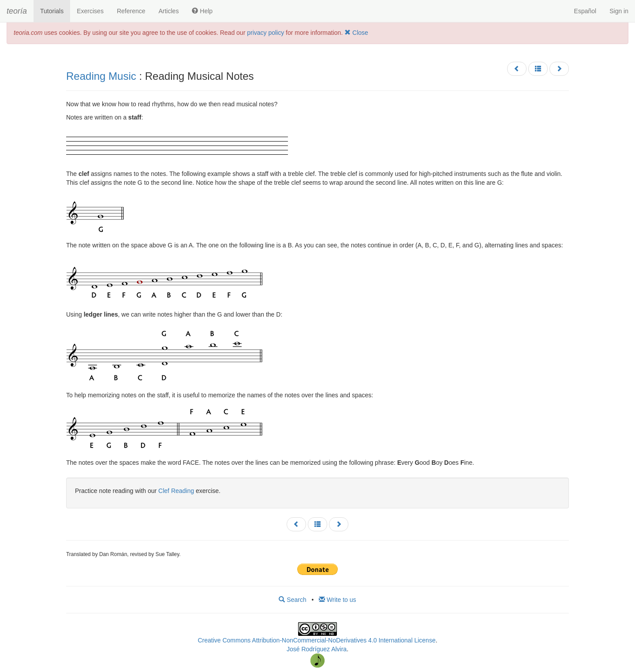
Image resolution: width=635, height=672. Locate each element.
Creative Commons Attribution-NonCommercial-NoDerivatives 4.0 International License (316, 640)
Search (292, 600)
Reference (131, 11)
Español (585, 11)
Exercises (90, 11)
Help (202, 11)
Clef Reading (176, 491)
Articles (168, 11)
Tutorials (52, 11)
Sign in (619, 11)
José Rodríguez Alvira (317, 649)
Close (356, 33)
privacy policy (265, 33)
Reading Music (101, 76)
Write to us (338, 600)
